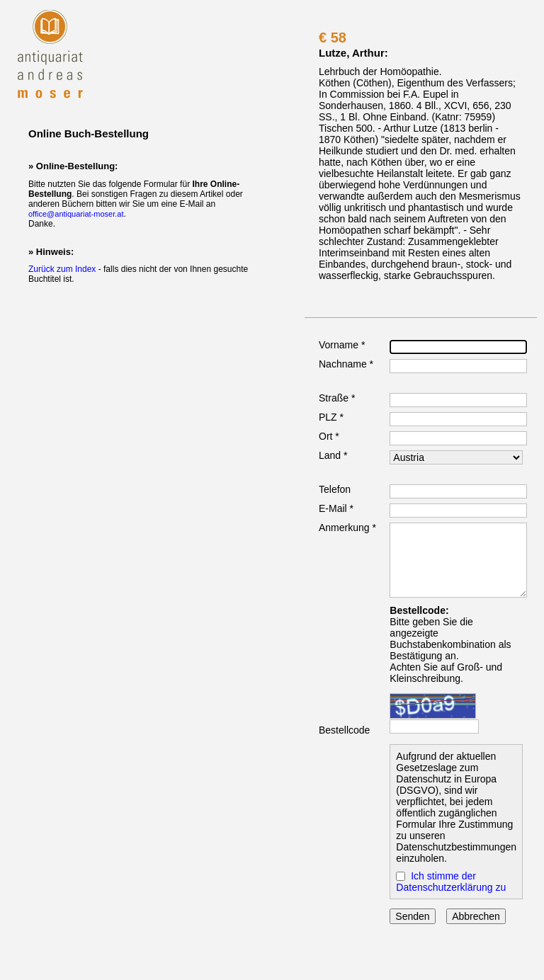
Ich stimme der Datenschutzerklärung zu (451, 882)
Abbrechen (476, 916)
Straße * (337, 398)
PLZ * (331, 417)
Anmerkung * (347, 528)
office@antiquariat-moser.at (76, 214)
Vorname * (342, 345)
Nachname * (346, 364)
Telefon (335, 489)
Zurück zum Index (62, 269)
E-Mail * (336, 508)
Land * (333, 455)
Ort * (329, 436)
